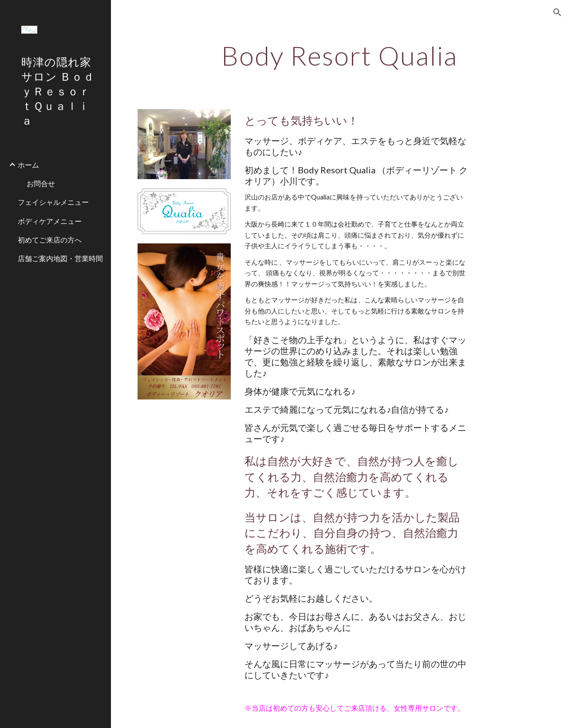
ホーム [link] (28, 165)
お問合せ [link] (41, 183)
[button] (557, 12)
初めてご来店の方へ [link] (50, 240)
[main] (340, 55)
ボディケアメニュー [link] (50, 221)
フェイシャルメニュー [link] (53, 202)
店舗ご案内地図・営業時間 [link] (60, 258)
